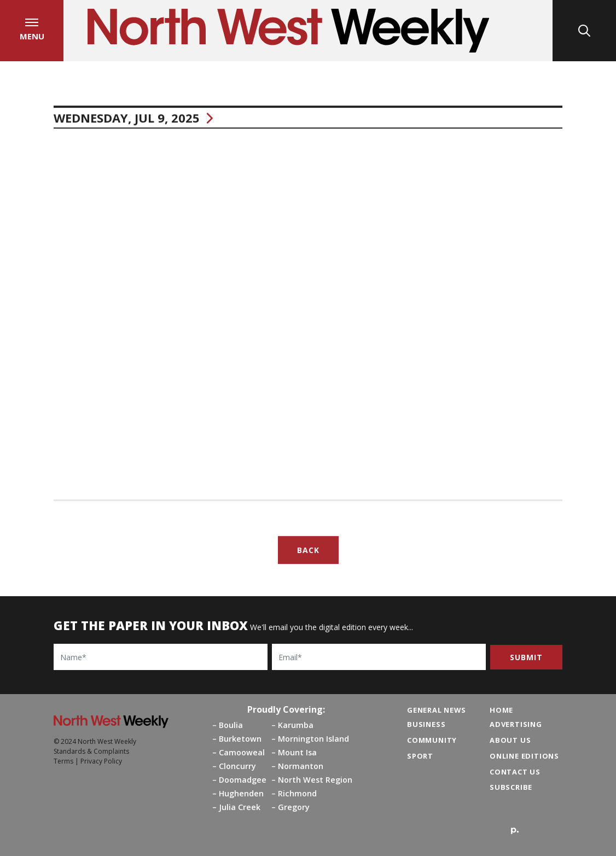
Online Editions (524, 756)
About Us (510, 740)
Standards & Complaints (91, 751)
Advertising (516, 724)
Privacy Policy (101, 761)
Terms (63, 761)
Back (308, 553)
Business (426, 724)
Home (501, 710)
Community (432, 740)
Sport (420, 756)
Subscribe (511, 787)
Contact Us (515, 772)
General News (437, 710)
